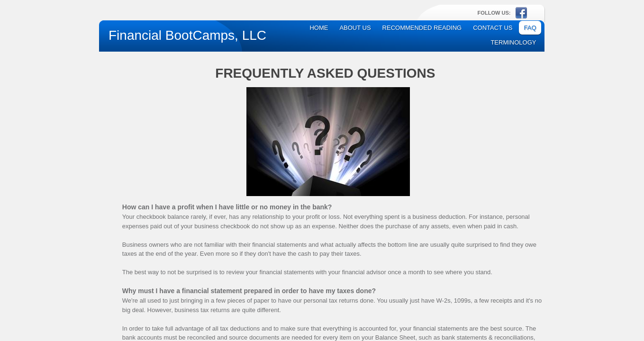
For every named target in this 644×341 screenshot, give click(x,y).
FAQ (530, 28)
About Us (355, 28)
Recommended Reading (422, 28)
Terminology (513, 42)
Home (319, 28)
